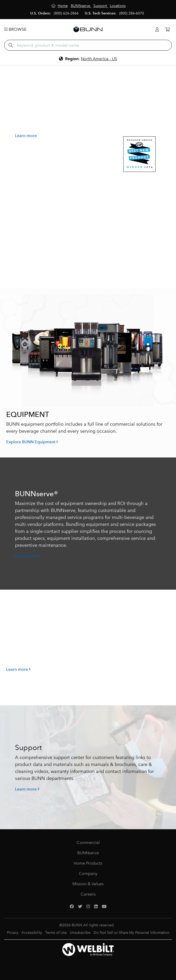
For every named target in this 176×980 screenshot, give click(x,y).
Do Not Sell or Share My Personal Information (131, 933)
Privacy (13, 933)
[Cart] (167, 30)
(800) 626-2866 (66, 13)
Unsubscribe (80, 933)
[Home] (60, 6)
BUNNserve (88, 853)
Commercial (88, 843)
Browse (15, 29)
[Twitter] (80, 907)
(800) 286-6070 (132, 13)
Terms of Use (56, 933)
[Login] (157, 30)
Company (88, 874)
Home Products (88, 863)
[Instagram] (88, 907)
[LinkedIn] (96, 907)
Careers (88, 894)
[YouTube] (104, 907)
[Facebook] (72, 907)
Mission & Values (88, 884)
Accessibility (32, 933)
